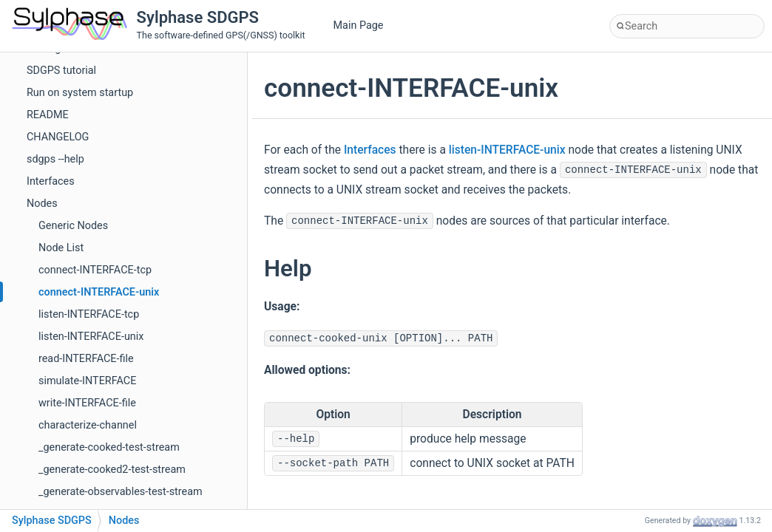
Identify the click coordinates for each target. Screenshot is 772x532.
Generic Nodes (73, 226)
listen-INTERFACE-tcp (89, 314)
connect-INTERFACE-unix (99, 292)
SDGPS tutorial (61, 71)
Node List (61, 248)
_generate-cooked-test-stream (109, 447)
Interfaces (51, 181)
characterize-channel (88, 425)
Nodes (42, 204)
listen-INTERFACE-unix (91, 337)
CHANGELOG (58, 137)
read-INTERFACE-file (86, 359)
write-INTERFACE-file (87, 403)
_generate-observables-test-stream (121, 492)
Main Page (359, 25)
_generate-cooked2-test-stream (112, 470)
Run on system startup (80, 93)
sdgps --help (55, 159)
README (48, 115)
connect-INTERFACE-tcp (95, 270)
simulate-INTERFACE (87, 381)
